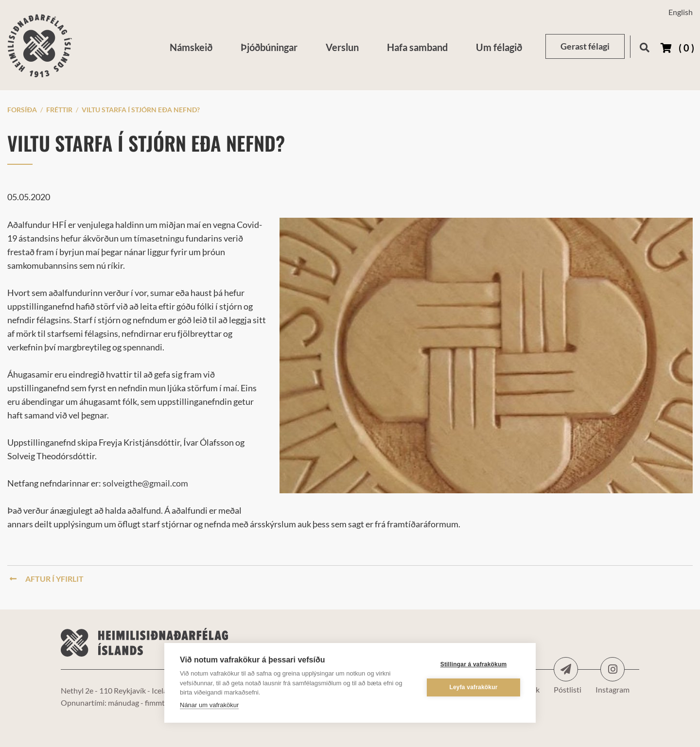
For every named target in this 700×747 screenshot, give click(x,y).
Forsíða (22, 110)
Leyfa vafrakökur (473, 687)
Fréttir (59, 110)
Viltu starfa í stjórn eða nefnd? (141, 110)
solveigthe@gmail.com (145, 483)
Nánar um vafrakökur (209, 705)
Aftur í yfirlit (47, 579)
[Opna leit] (644, 46)
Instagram (612, 669)
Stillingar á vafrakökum (474, 664)
